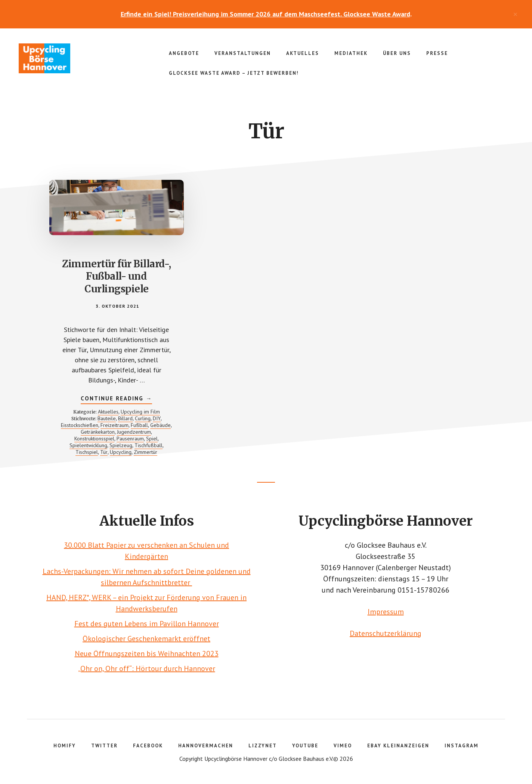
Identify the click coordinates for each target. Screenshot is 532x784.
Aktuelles (108, 412)
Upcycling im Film (140, 412)
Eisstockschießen (80, 425)
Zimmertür (146, 452)
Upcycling (121, 452)
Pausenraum (130, 439)
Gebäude (160, 425)
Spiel (152, 439)
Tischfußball (149, 445)
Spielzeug (121, 445)
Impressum (386, 612)
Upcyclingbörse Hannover (75, 58)
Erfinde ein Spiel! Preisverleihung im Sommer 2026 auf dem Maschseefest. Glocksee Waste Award (265, 14)
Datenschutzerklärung (386, 633)
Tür (104, 452)
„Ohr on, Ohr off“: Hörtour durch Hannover (147, 668)
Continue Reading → (116, 399)
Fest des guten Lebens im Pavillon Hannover (147, 624)
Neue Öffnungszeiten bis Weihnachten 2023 (147, 654)
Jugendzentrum (134, 432)
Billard (125, 418)
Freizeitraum (115, 425)
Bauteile (107, 418)
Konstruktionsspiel (94, 439)
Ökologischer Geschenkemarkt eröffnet (146, 639)
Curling (143, 418)
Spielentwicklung (88, 445)
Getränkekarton (98, 432)
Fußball (139, 425)
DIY (157, 418)
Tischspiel (87, 452)
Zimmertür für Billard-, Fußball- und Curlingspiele (117, 276)
